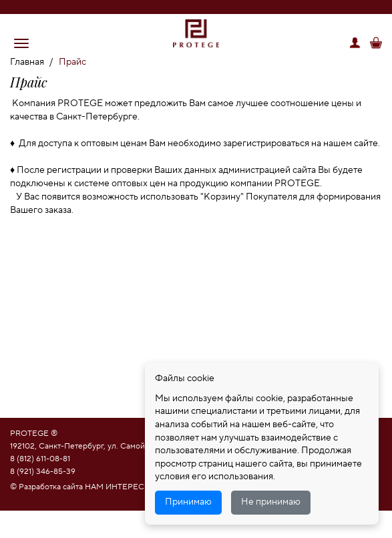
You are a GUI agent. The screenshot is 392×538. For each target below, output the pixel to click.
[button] (21, 43)
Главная (27, 62)
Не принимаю (271, 502)
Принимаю (188, 502)
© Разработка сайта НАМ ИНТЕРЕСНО (83, 487)
